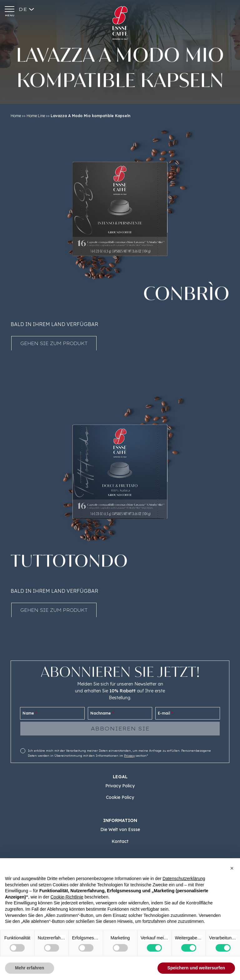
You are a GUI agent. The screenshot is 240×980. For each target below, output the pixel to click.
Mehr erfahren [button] (30, 968)
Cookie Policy (120, 797)
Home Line (36, 116)
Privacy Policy (120, 786)
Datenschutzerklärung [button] (184, 879)
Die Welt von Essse (120, 829)
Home (16, 116)
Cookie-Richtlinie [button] (67, 897)
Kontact (120, 841)
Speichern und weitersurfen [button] (196, 968)
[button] (232, 868)
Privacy (129, 756)
